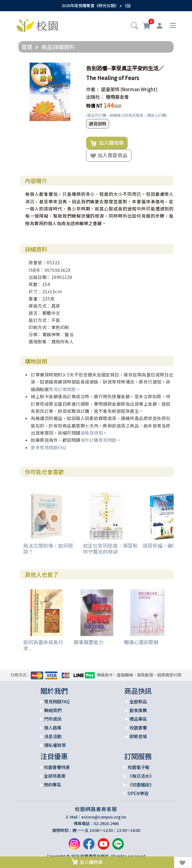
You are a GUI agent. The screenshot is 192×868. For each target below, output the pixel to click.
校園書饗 (138, 728)
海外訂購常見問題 (98, 440)
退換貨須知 (92, 433)
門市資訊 (53, 719)
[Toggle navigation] (173, 25)
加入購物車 (107, 143)
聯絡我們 (53, 710)
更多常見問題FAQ (49, 447)
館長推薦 (138, 710)
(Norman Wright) (139, 89)
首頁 (27, 47)
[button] (134, 26)
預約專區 (53, 785)
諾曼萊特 (110, 89)
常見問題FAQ (57, 701)
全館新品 (138, 701)
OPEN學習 (138, 793)
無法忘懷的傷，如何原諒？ (48, 548)
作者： (93, 89)
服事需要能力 (89, 642)
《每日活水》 (141, 776)
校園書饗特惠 (57, 767)
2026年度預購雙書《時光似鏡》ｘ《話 (96, 5)
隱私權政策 (55, 745)
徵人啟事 (53, 728)
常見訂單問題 (62, 389)
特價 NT (94, 106)
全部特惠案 (55, 776)
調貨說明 (98, 124)
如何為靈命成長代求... (43, 645)
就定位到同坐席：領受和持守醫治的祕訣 (110, 548)
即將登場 (138, 736)
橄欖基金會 (117, 97)
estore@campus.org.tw (104, 817)
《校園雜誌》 (141, 785)
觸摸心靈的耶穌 (141, 642)
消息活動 (53, 736)
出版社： (95, 97)
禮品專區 (138, 719)
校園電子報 (139, 767)
